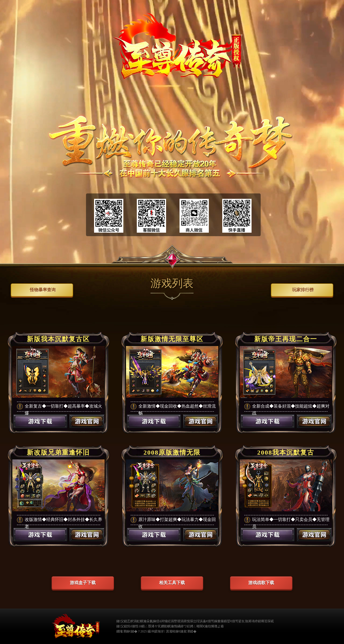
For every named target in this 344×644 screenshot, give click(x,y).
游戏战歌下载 (261, 583)
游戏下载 (40, 428)
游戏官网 (87, 428)
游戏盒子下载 (83, 583)
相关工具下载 (172, 583)
